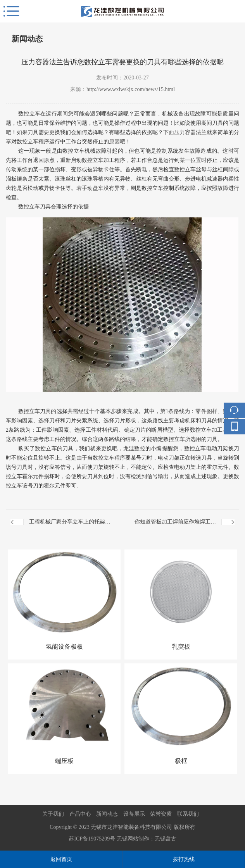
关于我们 (53, 814)
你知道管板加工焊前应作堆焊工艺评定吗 (175, 526)
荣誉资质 (161, 814)
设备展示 (134, 814)
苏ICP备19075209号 (92, 839)
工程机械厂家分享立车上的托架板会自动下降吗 (70, 526)
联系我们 (188, 814)
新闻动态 (107, 814)
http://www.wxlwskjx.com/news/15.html (131, 89)
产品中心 (80, 814)
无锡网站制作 (133, 839)
